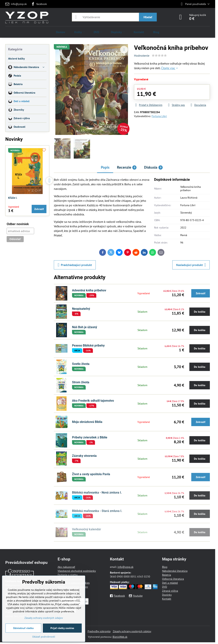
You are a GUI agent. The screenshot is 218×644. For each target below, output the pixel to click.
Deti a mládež (170, 583)
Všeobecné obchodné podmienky (77, 571)
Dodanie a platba (68, 575)
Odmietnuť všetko (23, 628)
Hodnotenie (142, 56)
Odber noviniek (18, 224)
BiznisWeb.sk (120, 637)
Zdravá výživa (170, 591)
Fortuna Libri (159, 116)
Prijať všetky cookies (62, 628)
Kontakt (167, 599)
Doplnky (167, 595)
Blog (165, 567)
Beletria (167, 575)
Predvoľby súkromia (99, 631)
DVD (165, 587)
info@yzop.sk (125, 567)
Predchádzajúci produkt (75, 265)
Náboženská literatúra (175, 571)
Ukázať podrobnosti (44, 637)
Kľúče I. (13, 198)
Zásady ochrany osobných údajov (132, 631)
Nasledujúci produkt (191, 265)
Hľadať (148, 17)
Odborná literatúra (173, 579)
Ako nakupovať (66, 567)
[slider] (159, 56)
